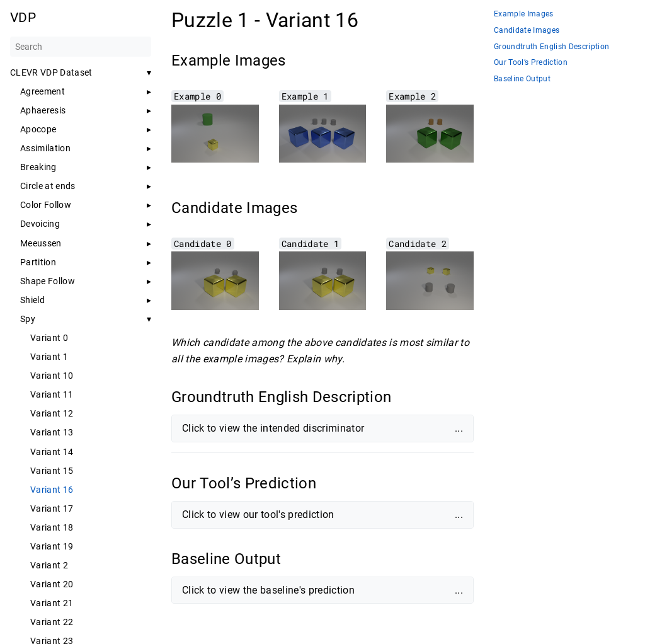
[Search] (81, 47)
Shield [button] (32, 300)
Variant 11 (52, 394)
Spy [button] (28, 319)
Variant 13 (52, 432)
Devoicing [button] (40, 224)
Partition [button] (38, 262)
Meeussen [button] (41, 243)
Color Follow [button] (46, 205)
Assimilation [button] (45, 148)
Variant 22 (52, 622)
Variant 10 (52, 376)
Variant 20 (52, 584)
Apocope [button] (38, 129)
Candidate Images (527, 31)
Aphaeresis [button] (43, 110)
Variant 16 (52, 490)
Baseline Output (522, 79)
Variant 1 (49, 357)
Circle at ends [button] (48, 186)
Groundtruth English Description (551, 47)
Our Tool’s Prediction (531, 63)
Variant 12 (52, 413)
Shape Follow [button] (48, 281)
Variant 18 (52, 527)
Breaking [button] (38, 167)
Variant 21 (52, 603)
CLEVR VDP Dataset (51, 72)
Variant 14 (52, 452)
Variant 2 (49, 565)
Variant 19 (52, 546)
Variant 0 (49, 338)
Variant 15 (52, 471)
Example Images (524, 14)
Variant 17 (52, 509)
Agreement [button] (43, 91)
